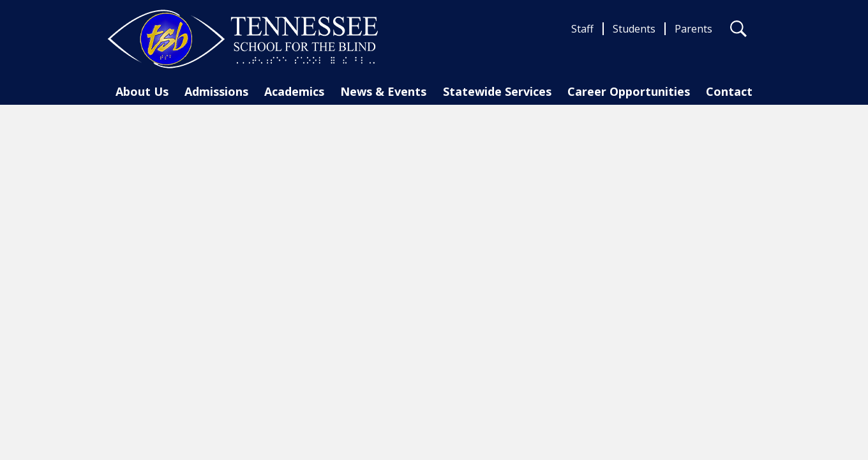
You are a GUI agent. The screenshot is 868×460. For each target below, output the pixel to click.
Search (738, 31)
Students (634, 29)
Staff (582, 29)
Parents (693, 29)
